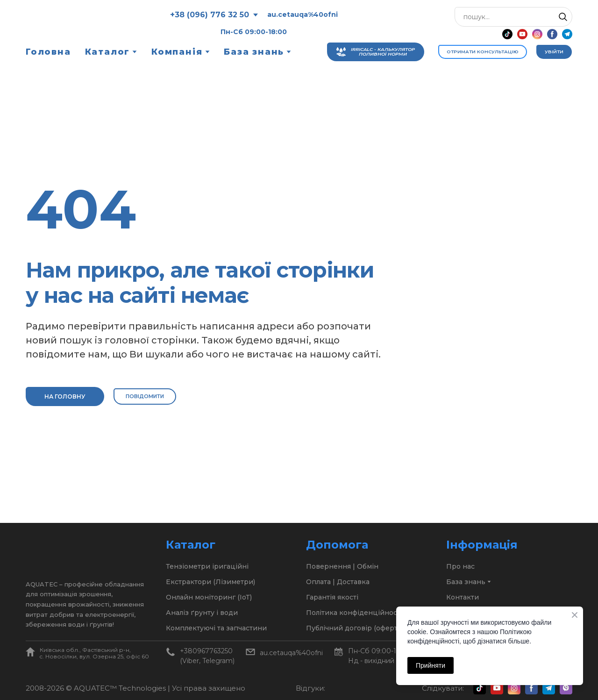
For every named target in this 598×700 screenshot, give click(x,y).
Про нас (460, 566)
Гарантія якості (332, 597)
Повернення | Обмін (342, 566)
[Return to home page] (73, 23)
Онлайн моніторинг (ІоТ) (209, 597)
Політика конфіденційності (354, 613)
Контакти (463, 597)
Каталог (108, 52)
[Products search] (513, 17)
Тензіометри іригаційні (207, 566)
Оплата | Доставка (338, 582)
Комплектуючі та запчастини (216, 628)
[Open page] (30, 652)
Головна (48, 52)
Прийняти (431, 665)
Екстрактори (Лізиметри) (210, 582)
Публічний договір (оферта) (355, 628)
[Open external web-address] (352, 688)
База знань (254, 52)
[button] (563, 17)
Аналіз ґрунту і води (202, 613)
